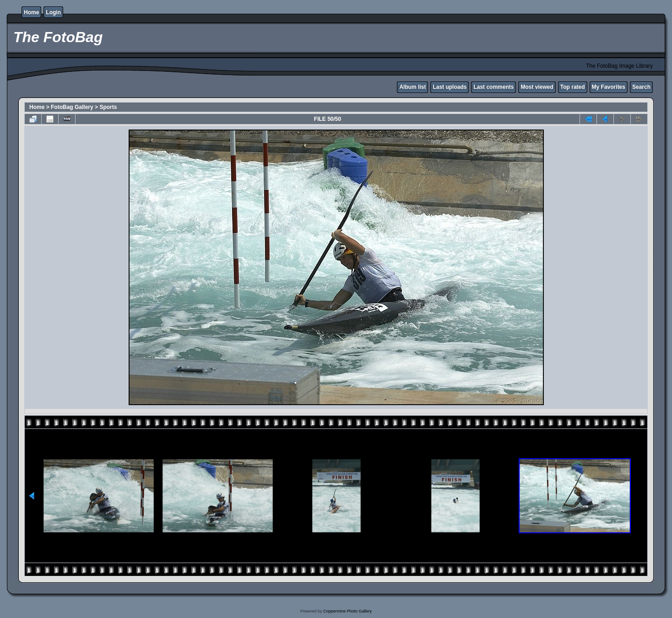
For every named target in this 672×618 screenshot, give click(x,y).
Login (53, 12)
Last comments (493, 87)
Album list (412, 87)
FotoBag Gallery (72, 107)
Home (31, 12)
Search (641, 87)
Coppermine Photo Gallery (347, 611)
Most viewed (537, 87)
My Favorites (609, 87)
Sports (108, 107)
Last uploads (450, 87)
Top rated (573, 87)
